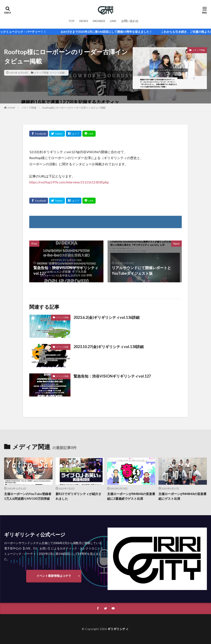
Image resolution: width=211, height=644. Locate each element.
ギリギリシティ (118, 629)
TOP (72, 21)
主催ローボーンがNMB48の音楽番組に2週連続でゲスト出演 (131, 496)
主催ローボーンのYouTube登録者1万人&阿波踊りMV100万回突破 (28, 496)
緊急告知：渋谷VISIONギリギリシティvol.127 (112, 376)
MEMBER (99, 21)
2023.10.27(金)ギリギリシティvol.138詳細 (109, 347)
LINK (113, 21)
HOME (11, 108)
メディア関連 (41, 73)
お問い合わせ (130, 21)
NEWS (84, 21)
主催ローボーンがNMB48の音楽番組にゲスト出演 (182, 496)
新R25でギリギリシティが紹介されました (79, 496)
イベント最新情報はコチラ (54, 576)
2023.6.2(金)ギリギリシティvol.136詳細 (107, 317)
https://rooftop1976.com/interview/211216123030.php (69, 182)
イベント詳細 (57, 73)
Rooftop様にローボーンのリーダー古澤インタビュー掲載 (74, 108)
